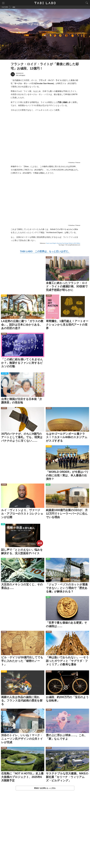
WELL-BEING (5, 374)
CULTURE (49, 258)
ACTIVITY (4, 296)
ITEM (3, 525)
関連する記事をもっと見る (45, 788)
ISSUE (48, 485)
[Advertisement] (45, 832)
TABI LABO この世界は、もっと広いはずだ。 (45, 252)
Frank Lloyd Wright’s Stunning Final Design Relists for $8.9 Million (63, 244)
